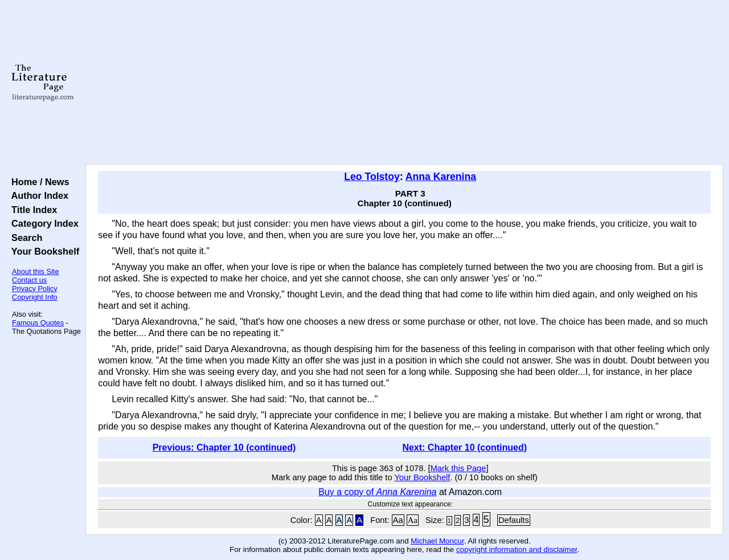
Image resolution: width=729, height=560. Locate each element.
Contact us (29, 280)
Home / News (38, 182)
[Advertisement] (405, 83)
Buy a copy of (377, 492)
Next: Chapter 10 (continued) (464, 447)
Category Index (42, 223)
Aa (398, 520)
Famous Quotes (38, 323)
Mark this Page (458, 468)
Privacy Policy (35, 289)
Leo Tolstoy (372, 177)
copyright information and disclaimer (517, 549)
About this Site (36, 271)
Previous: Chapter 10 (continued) (224, 447)
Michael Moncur (437, 541)
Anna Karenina (441, 177)
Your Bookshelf (43, 251)
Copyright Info (35, 297)
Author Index (37, 195)
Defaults (514, 520)
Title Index (32, 210)
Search (24, 238)
